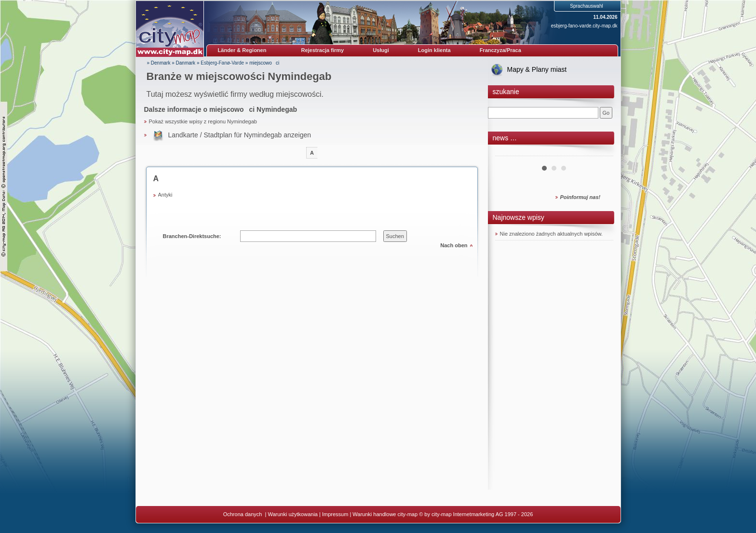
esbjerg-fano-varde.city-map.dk (584, 26)
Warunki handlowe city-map (385, 514)
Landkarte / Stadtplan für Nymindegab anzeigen (240, 135)
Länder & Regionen (242, 50)
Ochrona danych (243, 514)
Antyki (165, 195)
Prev (508, 152)
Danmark (186, 63)
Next (601, 152)
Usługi (381, 50)
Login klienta (434, 50)
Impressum (335, 514)
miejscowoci (264, 63)
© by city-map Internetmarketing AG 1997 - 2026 (476, 514)
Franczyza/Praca (500, 50)
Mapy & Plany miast (537, 69)
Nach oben (454, 245)
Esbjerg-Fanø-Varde (222, 63)
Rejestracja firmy (323, 50)
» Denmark (159, 63)
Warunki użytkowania (293, 514)
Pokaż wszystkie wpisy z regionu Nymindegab (203, 121)
